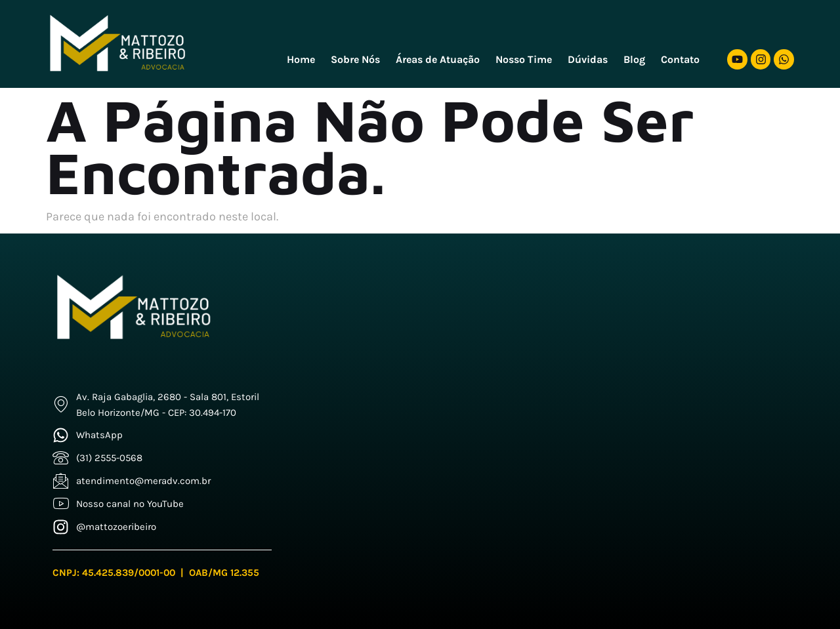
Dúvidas (588, 59)
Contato (680, 59)
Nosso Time (524, 59)
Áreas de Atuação (438, 59)
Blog (634, 59)
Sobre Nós (355, 59)
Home (301, 59)
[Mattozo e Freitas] (551, 397)
